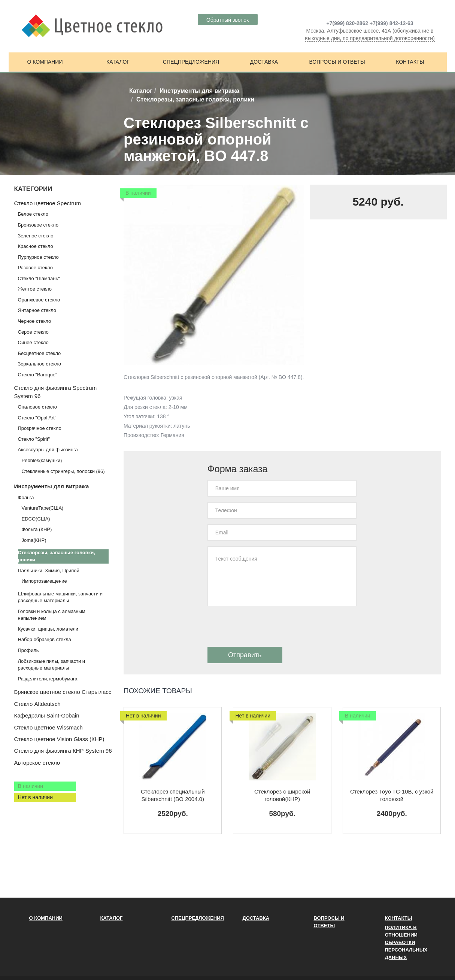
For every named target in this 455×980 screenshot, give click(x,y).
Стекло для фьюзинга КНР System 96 (63, 751)
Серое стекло (33, 332)
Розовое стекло (35, 268)
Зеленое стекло (36, 236)
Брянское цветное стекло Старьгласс (63, 692)
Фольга (26, 497)
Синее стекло (33, 342)
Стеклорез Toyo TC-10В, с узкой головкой (392, 795)
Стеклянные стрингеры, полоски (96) (63, 471)
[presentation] (264, 626)
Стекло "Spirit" (34, 439)
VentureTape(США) (43, 508)
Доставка (264, 62)
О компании (45, 62)
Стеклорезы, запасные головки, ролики (57, 556)
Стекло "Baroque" (38, 375)
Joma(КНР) (34, 540)
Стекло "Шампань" (39, 278)
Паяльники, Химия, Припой (49, 571)
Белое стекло (33, 214)
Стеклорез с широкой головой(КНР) (282, 795)
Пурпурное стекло (38, 257)
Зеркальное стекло (40, 364)
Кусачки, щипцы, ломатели (48, 629)
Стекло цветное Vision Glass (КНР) (59, 739)
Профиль (28, 650)
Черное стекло (35, 321)
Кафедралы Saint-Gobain (47, 715)
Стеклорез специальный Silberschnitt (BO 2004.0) (173, 795)
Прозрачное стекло (40, 428)
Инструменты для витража (199, 91)
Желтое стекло (35, 289)
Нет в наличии (36, 797)
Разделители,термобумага (48, 679)
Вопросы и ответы (337, 62)
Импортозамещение (44, 581)
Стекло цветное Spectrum (48, 203)
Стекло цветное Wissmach (48, 727)
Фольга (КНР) (37, 529)
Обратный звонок (227, 20)
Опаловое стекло (38, 407)
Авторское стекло (37, 763)
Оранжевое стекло (39, 300)
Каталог (118, 62)
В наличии (31, 786)
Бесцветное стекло (40, 353)
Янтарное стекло (37, 310)
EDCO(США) (36, 519)
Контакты (410, 62)
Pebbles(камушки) (42, 460)
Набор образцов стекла (45, 639)
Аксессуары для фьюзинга (48, 450)
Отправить (245, 655)
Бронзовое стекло (38, 225)
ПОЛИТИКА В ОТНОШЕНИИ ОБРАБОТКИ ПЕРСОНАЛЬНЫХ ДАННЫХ (406, 942)
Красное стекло (36, 246)
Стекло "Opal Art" (37, 418)
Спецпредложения (191, 62)
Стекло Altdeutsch (37, 704)
